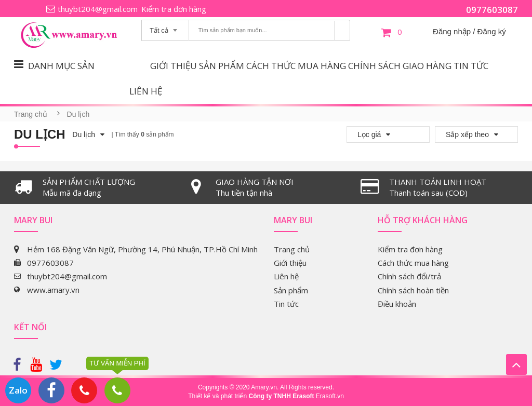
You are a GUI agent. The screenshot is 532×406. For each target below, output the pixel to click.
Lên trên (516, 364)
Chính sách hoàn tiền (413, 290)
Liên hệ (146, 91)
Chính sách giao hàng (400, 66)
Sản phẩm (222, 66)
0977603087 (492, 10)
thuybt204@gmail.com (98, 9)
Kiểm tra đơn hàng (174, 9)
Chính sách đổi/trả (409, 276)
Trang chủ (31, 114)
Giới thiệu (174, 66)
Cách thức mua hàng (296, 66)
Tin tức (471, 66)
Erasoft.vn (330, 396)
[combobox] (165, 27)
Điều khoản (397, 304)
